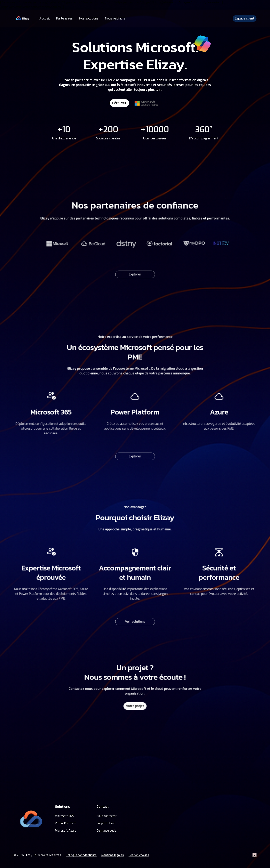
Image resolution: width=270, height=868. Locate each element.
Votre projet (135, 705)
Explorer (135, 272)
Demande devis (107, 831)
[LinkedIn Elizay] (255, 855)
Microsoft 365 (64, 816)
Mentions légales (113, 855)
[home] (22, 18)
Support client (106, 823)
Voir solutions (135, 619)
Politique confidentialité (81, 855)
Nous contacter (107, 816)
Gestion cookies (139, 855)
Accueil (45, 18)
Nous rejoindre (115, 18)
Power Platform (66, 823)
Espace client (245, 18)
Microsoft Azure (66, 831)
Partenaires (64, 18)
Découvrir (119, 103)
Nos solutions (89, 18)
